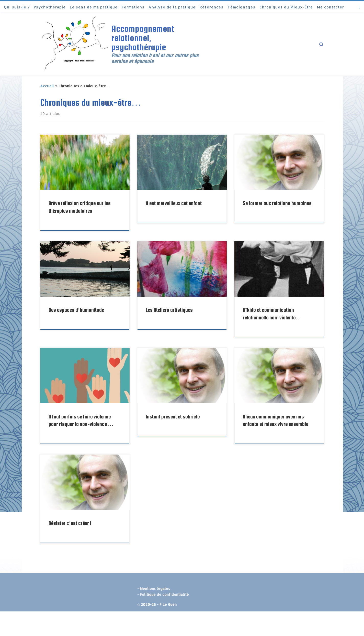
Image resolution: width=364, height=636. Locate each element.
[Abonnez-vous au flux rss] (360, 7)
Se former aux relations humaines (277, 203)
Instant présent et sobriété (173, 417)
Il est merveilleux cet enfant (174, 203)
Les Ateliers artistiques (169, 310)
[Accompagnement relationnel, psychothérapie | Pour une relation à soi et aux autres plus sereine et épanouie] (75, 43)
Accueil (47, 86)
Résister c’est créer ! (70, 523)
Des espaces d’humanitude (76, 310)
